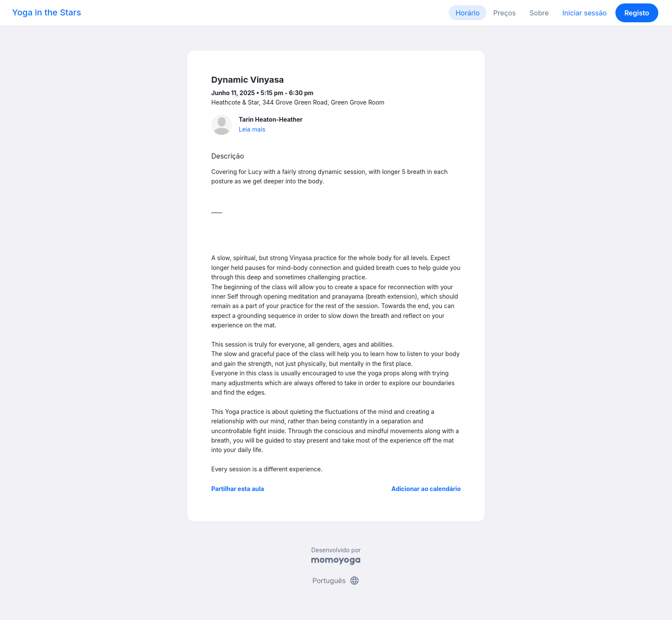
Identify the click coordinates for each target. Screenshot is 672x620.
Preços (504, 13)
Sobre (539, 13)
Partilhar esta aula (238, 489)
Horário (468, 13)
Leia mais (252, 129)
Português (336, 581)
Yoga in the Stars (46, 12)
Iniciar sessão (584, 13)
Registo (637, 13)
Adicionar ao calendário (426, 489)
